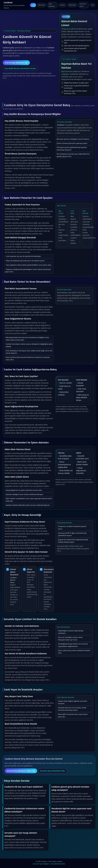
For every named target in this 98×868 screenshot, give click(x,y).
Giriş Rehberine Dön (58, 864)
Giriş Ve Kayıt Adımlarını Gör (16, 63)
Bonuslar (42, 5)
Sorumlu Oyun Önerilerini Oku (53, 771)
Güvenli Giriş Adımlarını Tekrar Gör (21, 771)
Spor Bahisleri (52, 5)
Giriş (33, 5)
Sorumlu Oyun (83, 5)
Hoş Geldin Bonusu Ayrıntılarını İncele (20, 68)
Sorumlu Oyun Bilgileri (41, 864)
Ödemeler (72, 5)
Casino (62, 5)
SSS (93, 5)
